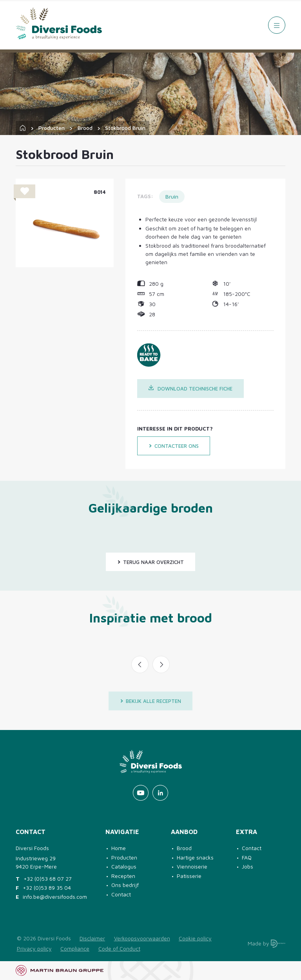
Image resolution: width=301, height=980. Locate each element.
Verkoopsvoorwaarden (142, 938)
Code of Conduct (119, 948)
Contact (121, 894)
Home (119, 848)
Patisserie (189, 876)
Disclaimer (92, 938)
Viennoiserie (192, 866)
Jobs (248, 866)
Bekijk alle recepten (150, 701)
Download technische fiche (191, 388)
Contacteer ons (174, 446)
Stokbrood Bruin (125, 128)
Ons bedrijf (125, 885)
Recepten (123, 876)
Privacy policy (34, 948)
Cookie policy (195, 938)
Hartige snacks (195, 857)
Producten (52, 128)
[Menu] (277, 25)
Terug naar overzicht (150, 562)
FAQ (247, 857)
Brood (85, 128)
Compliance (75, 948)
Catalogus (124, 866)
